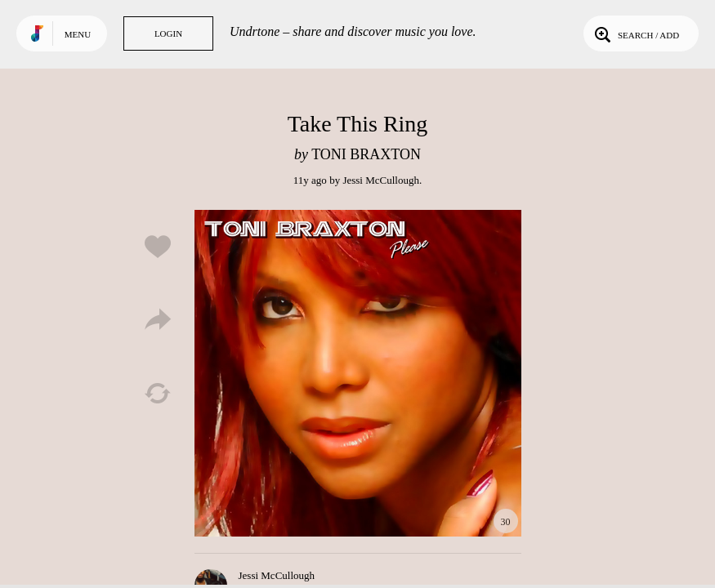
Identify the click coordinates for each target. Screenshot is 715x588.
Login (168, 33)
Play (358, 373)
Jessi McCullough (381, 180)
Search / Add (635, 33)
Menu (78, 34)
